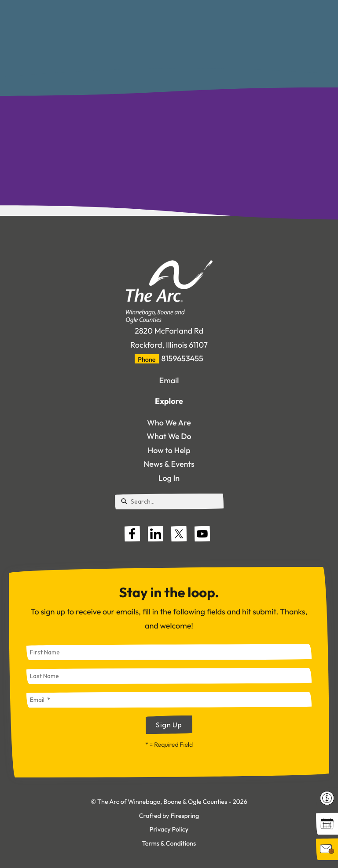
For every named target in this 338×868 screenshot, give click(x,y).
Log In (169, 478)
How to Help (169, 450)
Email (169, 380)
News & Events (169, 464)
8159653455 (182, 358)
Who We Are (169, 423)
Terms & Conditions (169, 843)
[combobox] (169, 501)
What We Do (169, 436)
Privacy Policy (169, 829)
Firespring (185, 816)
